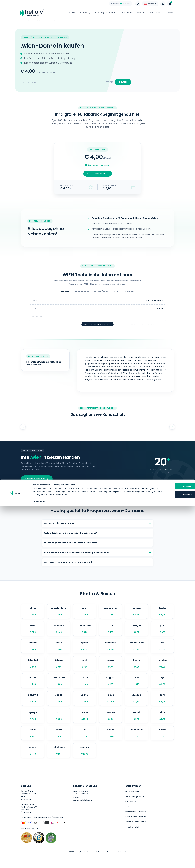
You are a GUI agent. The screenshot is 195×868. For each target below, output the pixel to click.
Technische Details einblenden (97, 318)
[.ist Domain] (162, 650)
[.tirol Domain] (162, 726)
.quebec (136, 707)
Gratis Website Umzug (136, 832)
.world (33, 763)
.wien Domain (56, 21)
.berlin (162, 613)
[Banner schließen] (191, 845)
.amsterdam (59, 613)
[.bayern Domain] (136, 613)
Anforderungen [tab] (82, 293)
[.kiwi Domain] (85, 669)
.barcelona (110, 613)
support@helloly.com (83, 814)
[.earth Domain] (59, 650)
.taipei (136, 726)
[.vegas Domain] (110, 744)
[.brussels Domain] (59, 632)
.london (162, 669)
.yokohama (59, 763)
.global (85, 650)
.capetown (85, 632)
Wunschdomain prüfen (98, 175)
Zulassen (170, 848)
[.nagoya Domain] (110, 688)
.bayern (136, 613)
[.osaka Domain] (59, 707)
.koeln (110, 669)
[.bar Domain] (85, 613)
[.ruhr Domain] (162, 707)
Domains (71, 12)
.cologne (136, 632)
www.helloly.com (29, 21)
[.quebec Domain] (136, 707)
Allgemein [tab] (66, 293)
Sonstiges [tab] (129, 293)
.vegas (110, 744)
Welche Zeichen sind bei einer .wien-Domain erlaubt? (97, 529)
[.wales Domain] (162, 744)
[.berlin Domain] (162, 613)
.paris (85, 707)
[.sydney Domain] (110, 726)
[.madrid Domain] (33, 688)
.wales (162, 744)
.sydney (110, 726)
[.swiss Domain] (85, 726)
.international (136, 650)
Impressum (131, 814)
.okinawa (33, 707)
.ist (162, 650)
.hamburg (110, 650)
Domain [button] (169, 12)
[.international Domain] (136, 650)
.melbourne (59, 688)
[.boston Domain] (33, 632)
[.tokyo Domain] (33, 744)
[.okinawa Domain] (33, 707)
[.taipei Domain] (136, 726)
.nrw (136, 688)
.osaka (59, 707)
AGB (127, 818)
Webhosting (85, 12)
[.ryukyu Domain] (33, 726)
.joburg (59, 669)
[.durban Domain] (33, 650)
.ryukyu (33, 726)
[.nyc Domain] (162, 688)
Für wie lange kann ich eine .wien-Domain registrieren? (97, 540)
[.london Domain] (162, 669)
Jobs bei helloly (133, 836)
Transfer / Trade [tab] (101, 293)
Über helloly (154, 12)
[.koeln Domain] (110, 669)
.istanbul (33, 669)
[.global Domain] (85, 650)
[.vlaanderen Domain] (136, 744)
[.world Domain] (33, 763)
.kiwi (85, 669)
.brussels (59, 632)
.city (110, 632)
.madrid (33, 688)
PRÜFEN (122, 83)
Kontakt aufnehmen (37, 473)
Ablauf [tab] (117, 293)
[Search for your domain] (63, 83)
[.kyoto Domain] (136, 669)
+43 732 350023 (81, 807)
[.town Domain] (59, 744)
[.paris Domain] (85, 707)
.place (110, 707)
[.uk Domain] (85, 744)
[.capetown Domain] (85, 632)
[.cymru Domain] (162, 632)
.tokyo (33, 744)
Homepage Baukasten (105, 12)
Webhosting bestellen (136, 809)
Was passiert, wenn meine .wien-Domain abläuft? (97, 562)
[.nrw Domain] (136, 688)
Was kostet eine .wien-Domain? (97, 518)
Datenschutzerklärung (136, 823)
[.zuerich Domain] (85, 763)
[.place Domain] (110, 707)
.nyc (162, 688)
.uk (85, 744)
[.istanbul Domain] (33, 669)
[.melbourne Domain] (59, 688)
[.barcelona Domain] (110, 613)
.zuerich (85, 763)
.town (59, 744)
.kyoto (136, 669)
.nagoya (110, 688)
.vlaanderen (136, 744)
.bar (85, 613)
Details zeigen (39, 863)
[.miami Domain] (85, 688)
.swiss (85, 726)
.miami (85, 688)
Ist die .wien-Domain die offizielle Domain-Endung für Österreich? (97, 551)
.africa (33, 613)
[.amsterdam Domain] (59, 613)
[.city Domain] (110, 632)
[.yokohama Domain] (59, 763)
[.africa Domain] (33, 613)
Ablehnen (170, 856)
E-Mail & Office (126, 12)
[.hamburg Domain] (110, 650)
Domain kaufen (132, 805)
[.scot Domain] (59, 726)
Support (141, 12)
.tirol (162, 726)
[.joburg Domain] (59, 669)
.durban (33, 650)
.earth (59, 650)
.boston (33, 632)
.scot (59, 726)
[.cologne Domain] (136, 632)
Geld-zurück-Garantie (136, 827)
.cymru (162, 632)
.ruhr (162, 707)
